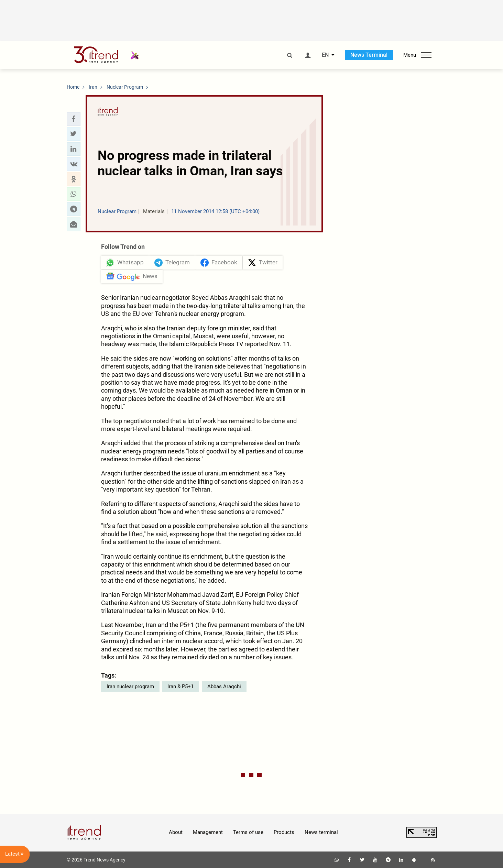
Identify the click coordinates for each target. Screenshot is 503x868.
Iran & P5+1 (181, 686)
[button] (74, 119)
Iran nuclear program (130, 686)
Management (208, 832)
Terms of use (248, 832)
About (176, 832)
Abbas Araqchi (224, 686)
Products (284, 832)
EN (325, 55)
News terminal (321, 832)
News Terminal (369, 55)
